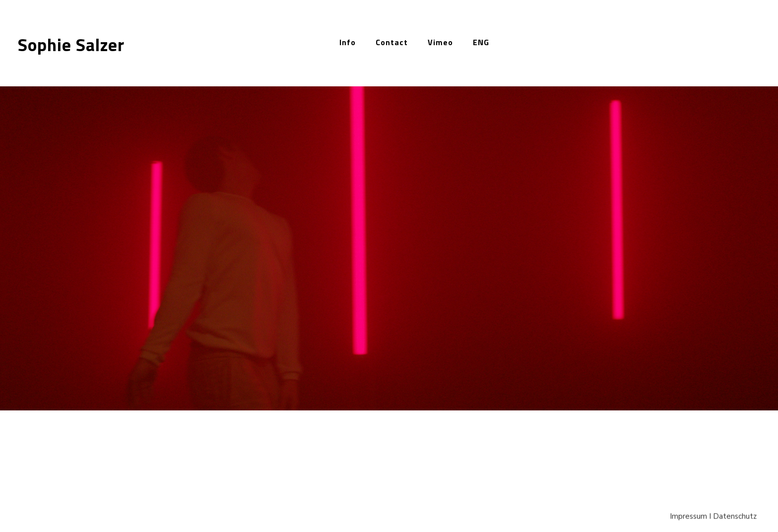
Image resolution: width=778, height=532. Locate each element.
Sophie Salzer (71, 45)
